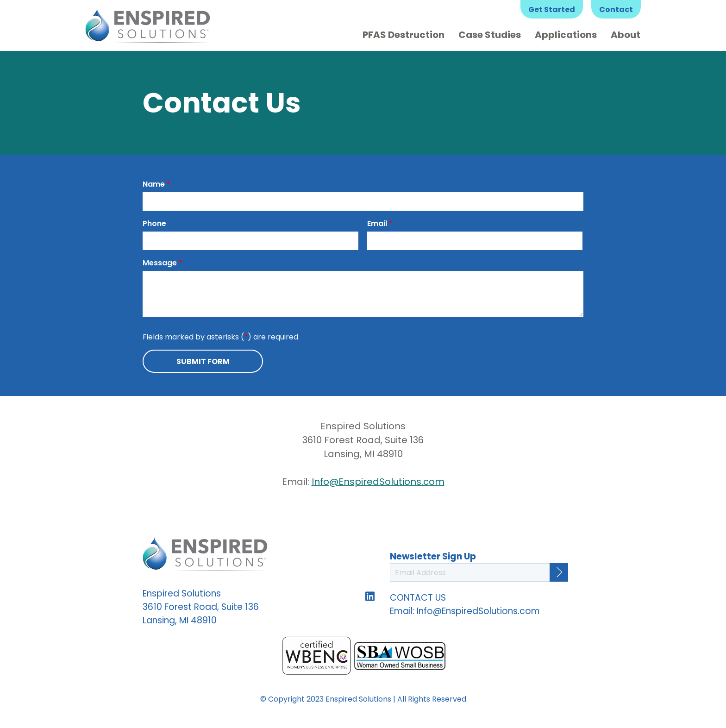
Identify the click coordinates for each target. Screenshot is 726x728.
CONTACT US (418, 598)
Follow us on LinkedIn (370, 596)
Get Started (552, 9)
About (626, 35)
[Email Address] (479, 572)
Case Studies (490, 35)
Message (163, 263)
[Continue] (559, 572)
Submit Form (203, 361)
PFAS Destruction (404, 35)
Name (156, 184)
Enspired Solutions (148, 25)
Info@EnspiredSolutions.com (378, 482)
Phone (154, 223)
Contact (616, 9)
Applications (566, 35)
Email (380, 223)
